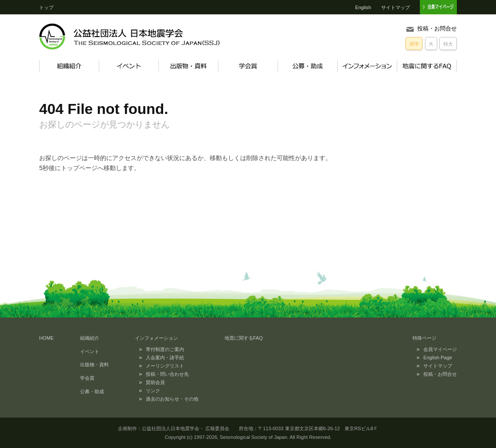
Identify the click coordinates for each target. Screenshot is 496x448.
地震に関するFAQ (427, 66)
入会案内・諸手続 (165, 358)
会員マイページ (440, 349)
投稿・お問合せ (437, 29)
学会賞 (248, 66)
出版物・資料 (188, 66)
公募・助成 (307, 66)
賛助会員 (155, 382)
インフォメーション (367, 66)
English (363, 7)
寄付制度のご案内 (165, 349)
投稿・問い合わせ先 (167, 374)
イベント (129, 66)
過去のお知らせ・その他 (172, 399)
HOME (47, 338)
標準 (414, 44)
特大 (448, 44)
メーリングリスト (165, 366)
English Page (438, 358)
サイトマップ (395, 7)
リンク (153, 391)
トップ (46, 7)
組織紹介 (69, 66)
